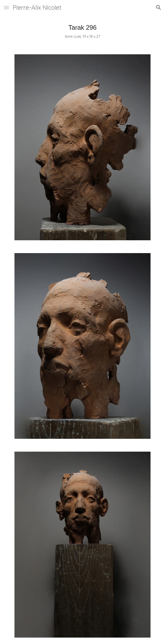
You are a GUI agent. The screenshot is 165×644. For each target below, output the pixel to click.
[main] (82, 31)
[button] (6, 7)
